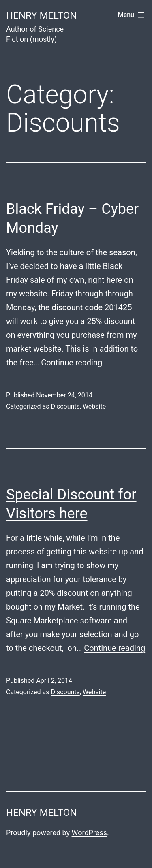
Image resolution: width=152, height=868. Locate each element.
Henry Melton (41, 15)
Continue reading (72, 363)
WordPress (89, 833)
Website (94, 406)
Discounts (65, 406)
